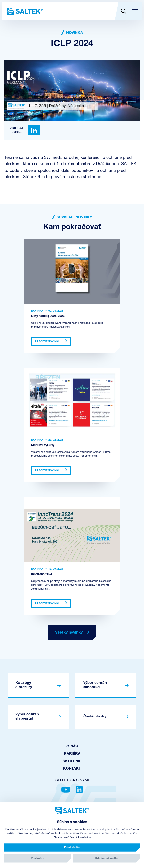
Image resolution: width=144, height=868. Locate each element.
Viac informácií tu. (81, 837)
